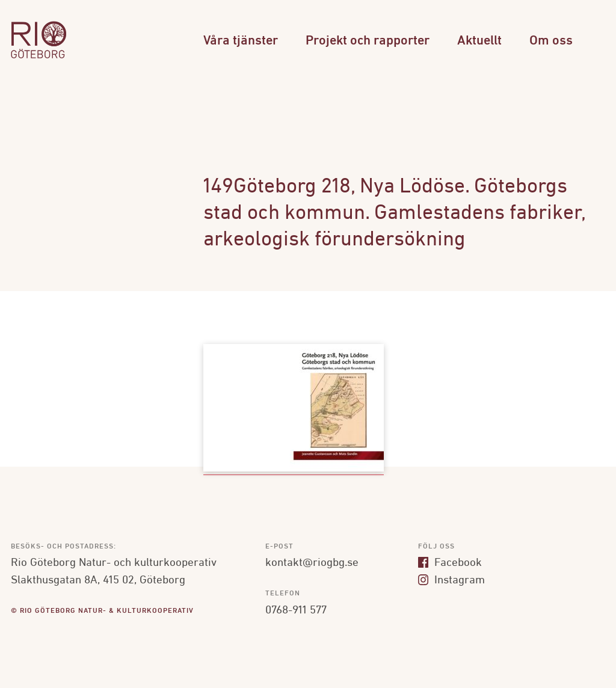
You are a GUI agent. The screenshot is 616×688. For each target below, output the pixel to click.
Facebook (450, 563)
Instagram (451, 580)
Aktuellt (479, 41)
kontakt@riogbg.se (312, 563)
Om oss (551, 41)
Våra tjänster (241, 41)
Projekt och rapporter (368, 41)
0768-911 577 (296, 610)
